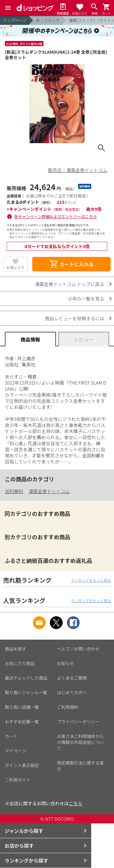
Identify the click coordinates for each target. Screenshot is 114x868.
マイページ (16, 751)
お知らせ (66, 663)
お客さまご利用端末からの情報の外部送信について (81, 742)
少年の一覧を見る (86, 299)
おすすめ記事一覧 (22, 722)
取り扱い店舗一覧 (22, 707)
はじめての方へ (72, 692)
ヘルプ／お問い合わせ (78, 649)
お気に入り (16, 267)
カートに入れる (71, 264)
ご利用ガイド (18, 780)
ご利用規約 (68, 707)
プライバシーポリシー (78, 722)
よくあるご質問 (72, 678)
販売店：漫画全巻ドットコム (78, 170)
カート (11, 736)
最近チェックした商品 (26, 678)
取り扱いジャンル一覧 (26, 692)
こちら (76, 803)
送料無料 (14, 491)
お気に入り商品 (20, 663)
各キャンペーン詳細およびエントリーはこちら (56, 216)
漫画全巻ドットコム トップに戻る (70, 284)
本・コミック (48, 20)
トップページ (15, 20)
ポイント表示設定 (22, 765)
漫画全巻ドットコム (49, 491)
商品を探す (16, 649)
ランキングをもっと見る (91, 580)
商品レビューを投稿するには (75, 318)
